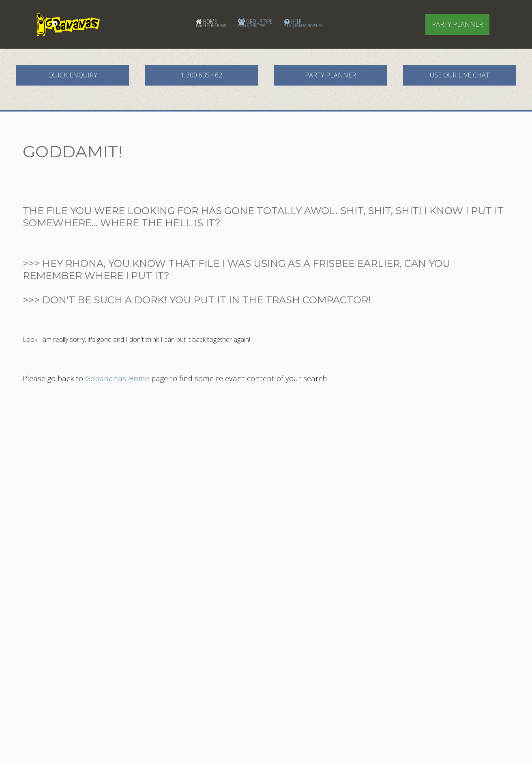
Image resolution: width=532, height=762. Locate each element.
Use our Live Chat (460, 75)
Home (211, 23)
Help (304, 23)
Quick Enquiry (73, 75)
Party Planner (457, 24)
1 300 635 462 (202, 75)
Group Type (255, 23)
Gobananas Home (117, 378)
